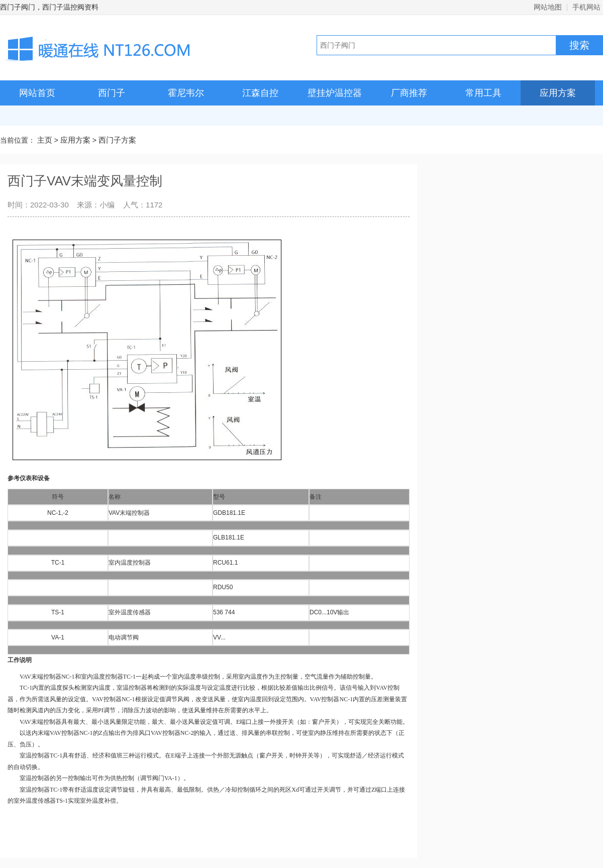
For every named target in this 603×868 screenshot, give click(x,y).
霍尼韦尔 (186, 93)
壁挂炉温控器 (335, 93)
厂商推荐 (409, 93)
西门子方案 (117, 140)
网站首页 (37, 93)
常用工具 (483, 93)
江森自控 (260, 93)
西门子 (112, 93)
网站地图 (548, 7)
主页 (45, 140)
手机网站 (586, 7)
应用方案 (558, 93)
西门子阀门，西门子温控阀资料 (49, 7)
